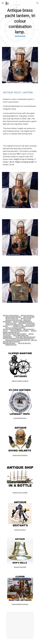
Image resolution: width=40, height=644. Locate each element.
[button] (3, 3)
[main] (20, 22)
